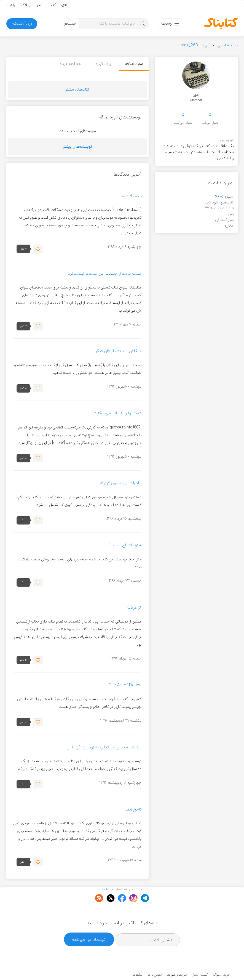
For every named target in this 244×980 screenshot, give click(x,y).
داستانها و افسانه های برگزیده (117, 414)
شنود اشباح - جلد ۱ (125, 546)
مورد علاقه (134, 64)
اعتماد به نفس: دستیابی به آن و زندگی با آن (104, 747)
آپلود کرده (103, 64)
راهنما (11, 5)
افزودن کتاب (58, 5)
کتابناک (201, 967)
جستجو (70, 24)
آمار (39, 5)
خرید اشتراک (221, 958)
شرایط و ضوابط (177, 958)
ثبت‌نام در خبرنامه (89, 922)
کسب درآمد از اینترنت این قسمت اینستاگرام (104, 274)
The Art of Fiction (125, 685)
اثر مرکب (134, 608)
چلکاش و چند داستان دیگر (119, 351)
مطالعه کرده (69, 64)
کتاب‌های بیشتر (77, 90)
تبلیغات (138, 958)
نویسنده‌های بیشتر (77, 147)
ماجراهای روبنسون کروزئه (121, 484)
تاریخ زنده (133, 810)
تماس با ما (155, 958)
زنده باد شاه (132, 196)
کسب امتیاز (200, 958)
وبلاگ (26, 5)
